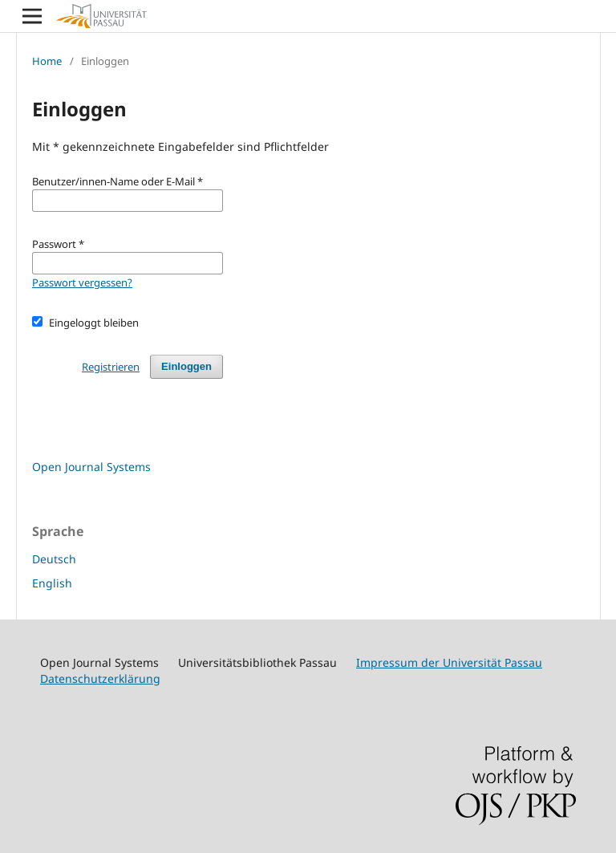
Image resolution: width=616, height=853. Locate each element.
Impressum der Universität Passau (449, 662)
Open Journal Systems (91, 467)
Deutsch (54, 559)
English (52, 583)
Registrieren (111, 367)
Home (47, 61)
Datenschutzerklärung (100, 678)
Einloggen (186, 366)
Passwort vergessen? (82, 282)
